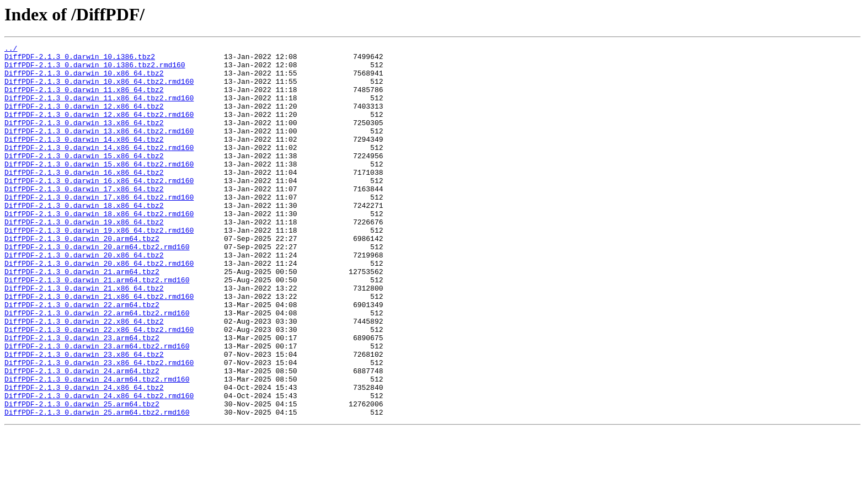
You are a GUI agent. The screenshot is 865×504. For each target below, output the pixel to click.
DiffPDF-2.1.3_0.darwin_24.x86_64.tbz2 (84, 457)
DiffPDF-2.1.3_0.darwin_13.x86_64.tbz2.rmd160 (99, 149)
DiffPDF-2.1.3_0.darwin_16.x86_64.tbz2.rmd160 (99, 208)
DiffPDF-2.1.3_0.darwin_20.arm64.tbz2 (82, 278)
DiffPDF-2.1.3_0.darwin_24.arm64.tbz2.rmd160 (97, 447)
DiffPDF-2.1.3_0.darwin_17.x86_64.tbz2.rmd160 (99, 228)
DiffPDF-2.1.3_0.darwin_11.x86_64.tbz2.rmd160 (99, 109)
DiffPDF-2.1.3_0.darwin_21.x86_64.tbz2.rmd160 (99, 347)
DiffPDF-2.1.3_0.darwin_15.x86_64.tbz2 (84, 179)
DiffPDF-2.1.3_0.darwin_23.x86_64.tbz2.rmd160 (99, 427)
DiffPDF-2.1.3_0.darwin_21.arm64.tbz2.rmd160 (97, 328)
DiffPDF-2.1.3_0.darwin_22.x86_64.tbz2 (84, 377)
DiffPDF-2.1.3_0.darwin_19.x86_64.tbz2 (84, 258)
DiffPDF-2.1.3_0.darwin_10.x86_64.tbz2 (84, 79)
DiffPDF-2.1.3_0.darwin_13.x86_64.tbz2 (84, 139)
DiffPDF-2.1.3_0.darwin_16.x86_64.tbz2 (84, 199)
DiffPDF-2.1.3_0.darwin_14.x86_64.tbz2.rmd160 (99, 169)
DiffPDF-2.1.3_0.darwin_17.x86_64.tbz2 (84, 218)
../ (11, 50)
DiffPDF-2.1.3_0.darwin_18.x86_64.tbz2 (84, 238)
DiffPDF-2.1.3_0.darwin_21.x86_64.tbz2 (84, 337)
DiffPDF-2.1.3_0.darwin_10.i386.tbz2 (80, 60)
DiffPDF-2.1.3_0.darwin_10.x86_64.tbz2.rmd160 (99, 89)
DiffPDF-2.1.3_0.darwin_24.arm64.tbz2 (82, 437)
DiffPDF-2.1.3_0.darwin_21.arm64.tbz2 (82, 318)
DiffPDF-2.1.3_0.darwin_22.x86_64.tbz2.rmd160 (99, 387)
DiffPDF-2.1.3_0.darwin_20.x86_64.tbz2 (84, 298)
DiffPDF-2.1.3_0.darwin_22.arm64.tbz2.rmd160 (97, 367)
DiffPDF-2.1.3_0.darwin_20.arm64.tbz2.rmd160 (97, 288)
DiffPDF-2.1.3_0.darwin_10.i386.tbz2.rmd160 (95, 69)
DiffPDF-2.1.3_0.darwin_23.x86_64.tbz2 (84, 417)
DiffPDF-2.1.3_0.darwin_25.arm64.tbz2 (82, 476)
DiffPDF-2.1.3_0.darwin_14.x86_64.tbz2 (84, 159)
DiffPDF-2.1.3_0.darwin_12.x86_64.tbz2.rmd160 (99, 129)
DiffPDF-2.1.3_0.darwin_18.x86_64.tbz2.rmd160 (99, 248)
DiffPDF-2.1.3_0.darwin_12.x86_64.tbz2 (84, 119)
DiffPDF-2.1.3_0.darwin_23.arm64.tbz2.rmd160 (97, 407)
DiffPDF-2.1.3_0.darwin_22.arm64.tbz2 (82, 357)
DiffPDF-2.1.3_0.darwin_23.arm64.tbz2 (82, 397)
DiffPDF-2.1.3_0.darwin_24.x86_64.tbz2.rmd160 (99, 467)
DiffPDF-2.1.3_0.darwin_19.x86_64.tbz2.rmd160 (99, 268)
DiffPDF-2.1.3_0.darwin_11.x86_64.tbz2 (84, 99)
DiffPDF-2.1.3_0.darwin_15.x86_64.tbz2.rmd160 (99, 189)
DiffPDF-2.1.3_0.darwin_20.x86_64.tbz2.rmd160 (99, 308)
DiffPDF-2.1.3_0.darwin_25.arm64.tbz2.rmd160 (97, 486)
